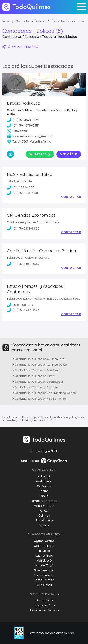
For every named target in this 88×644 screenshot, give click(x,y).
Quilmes (44, 516)
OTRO (44, 511)
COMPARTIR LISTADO (20, 47)
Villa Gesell (44, 585)
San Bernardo (44, 570)
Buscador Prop (44, 605)
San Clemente (44, 575)
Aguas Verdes (44, 541)
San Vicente (44, 520)
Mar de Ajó (44, 560)
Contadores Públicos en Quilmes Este (38, 359)
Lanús (44, 496)
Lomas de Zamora (44, 501)
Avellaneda (44, 481)
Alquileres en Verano (44, 610)
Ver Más (69, 154)
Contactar (71, 197)
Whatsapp (40, 154)
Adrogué (44, 476)
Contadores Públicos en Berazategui (38, 382)
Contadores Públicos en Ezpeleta (35, 387)
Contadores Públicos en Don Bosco (36, 370)
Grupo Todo (44, 600)
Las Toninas (44, 556)
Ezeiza (44, 491)
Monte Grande (44, 506)
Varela (44, 525)
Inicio (6, 21)
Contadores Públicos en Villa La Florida (39, 399)
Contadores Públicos (31, 21)
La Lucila (44, 551)
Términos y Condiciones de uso (51, 633)
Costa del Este (44, 546)
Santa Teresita (44, 580)
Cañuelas (44, 486)
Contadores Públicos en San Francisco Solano (44, 393)
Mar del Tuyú (44, 565)
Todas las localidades (67, 21)
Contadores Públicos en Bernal (34, 376)
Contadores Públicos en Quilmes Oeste (39, 365)
